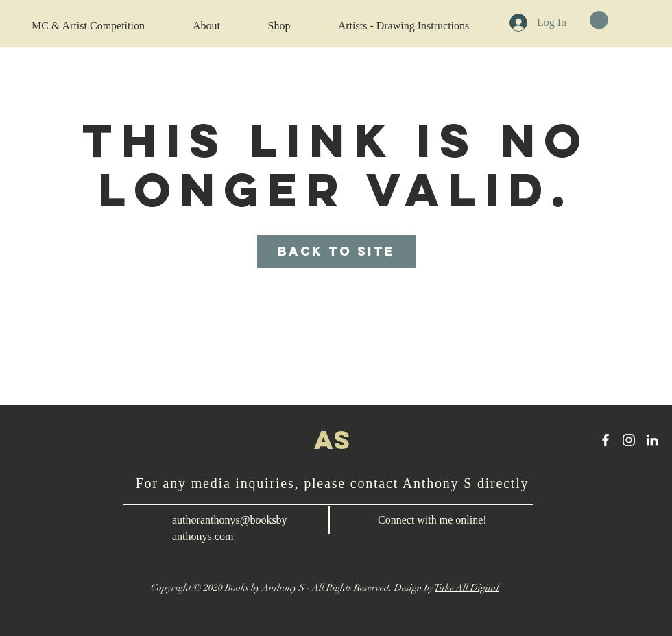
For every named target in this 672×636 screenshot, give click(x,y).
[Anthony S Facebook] (605, 440)
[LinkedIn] (652, 440)
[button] (599, 20)
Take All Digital (467, 588)
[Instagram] (629, 440)
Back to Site (336, 251)
